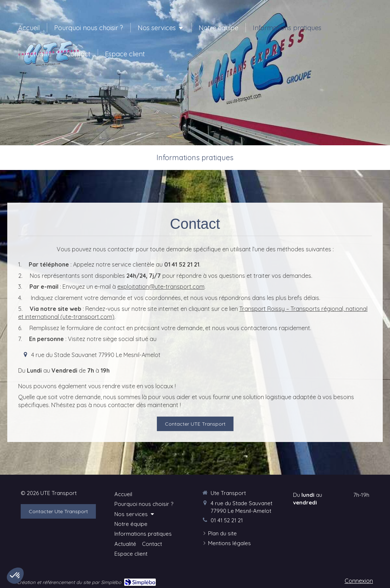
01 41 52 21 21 (227, 520)
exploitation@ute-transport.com (161, 287)
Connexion (359, 581)
